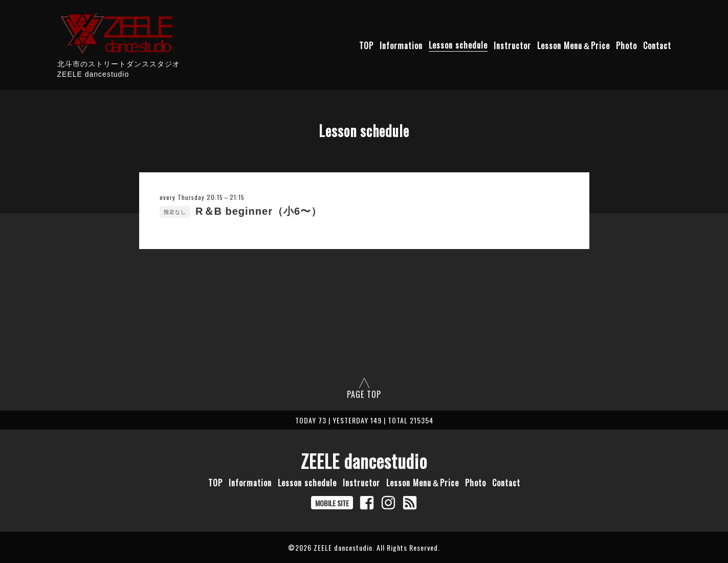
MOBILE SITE (332, 503)
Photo (626, 45)
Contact (657, 45)
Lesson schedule (458, 45)
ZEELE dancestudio (364, 461)
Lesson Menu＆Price (573, 45)
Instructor (512, 45)
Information (401, 45)
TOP (366, 45)
